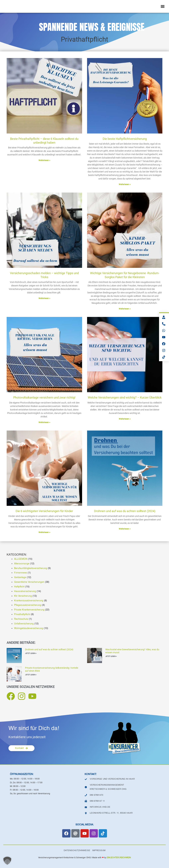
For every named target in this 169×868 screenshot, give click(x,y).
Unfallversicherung (24, 624)
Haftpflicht (20, 587)
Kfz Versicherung (23, 596)
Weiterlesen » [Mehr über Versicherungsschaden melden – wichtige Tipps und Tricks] (44, 298)
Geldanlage (20, 577)
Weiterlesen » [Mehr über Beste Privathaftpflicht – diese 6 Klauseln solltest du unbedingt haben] (44, 160)
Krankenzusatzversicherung (29, 601)
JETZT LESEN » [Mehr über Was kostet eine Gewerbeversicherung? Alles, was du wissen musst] (111, 656)
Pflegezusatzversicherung (28, 605)
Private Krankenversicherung (30, 610)
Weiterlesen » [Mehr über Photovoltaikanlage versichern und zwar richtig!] (44, 422)
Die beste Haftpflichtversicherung (125, 139)
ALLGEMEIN (21, 559)
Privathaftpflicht (22, 614)
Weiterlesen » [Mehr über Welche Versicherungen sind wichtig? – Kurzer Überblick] (125, 419)
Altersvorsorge (22, 564)
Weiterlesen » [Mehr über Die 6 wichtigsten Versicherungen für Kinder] (44, 532)
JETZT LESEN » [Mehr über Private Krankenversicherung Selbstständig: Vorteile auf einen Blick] (31, 675)
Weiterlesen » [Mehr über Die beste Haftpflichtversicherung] (125, 184)
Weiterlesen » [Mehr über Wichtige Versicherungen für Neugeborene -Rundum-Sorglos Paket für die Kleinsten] (125, 309)
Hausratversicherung (25, 591)
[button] (163, 6)
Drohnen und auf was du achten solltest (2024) (49, 649)
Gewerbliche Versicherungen (30, 582)
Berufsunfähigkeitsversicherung (31, 568)
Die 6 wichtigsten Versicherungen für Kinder (44, 511)
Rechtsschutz (22, 619)
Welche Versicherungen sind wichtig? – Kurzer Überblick (125, 397)
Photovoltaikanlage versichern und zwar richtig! (44, 397)
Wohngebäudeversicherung (29, 628)
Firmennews (21, 573)
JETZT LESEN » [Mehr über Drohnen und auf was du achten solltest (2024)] (31, 653)
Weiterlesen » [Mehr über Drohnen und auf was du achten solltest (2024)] (125, 529)
